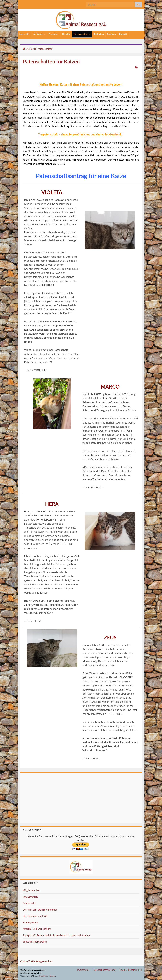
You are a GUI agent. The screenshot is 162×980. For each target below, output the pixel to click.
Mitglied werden (31, 890)
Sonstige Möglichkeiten (35, 942)
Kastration (99, 34)
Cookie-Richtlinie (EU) (131, 970)
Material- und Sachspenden (37, 929)
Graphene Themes (47, 976)
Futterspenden (30, 922)
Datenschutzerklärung (104, 970)
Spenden (111, 34)
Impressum (83, 970)
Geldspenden (30, 903)
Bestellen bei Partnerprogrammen (40, 910)
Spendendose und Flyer (35, 916)
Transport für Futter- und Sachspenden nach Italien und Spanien (56, 935)
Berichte (66, 34)
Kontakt (123, 34)
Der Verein (39, 34)
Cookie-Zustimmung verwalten (36, 961)
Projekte (54, 34)
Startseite (24, 34)
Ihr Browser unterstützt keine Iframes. (81, 797)
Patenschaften (82, 34)
